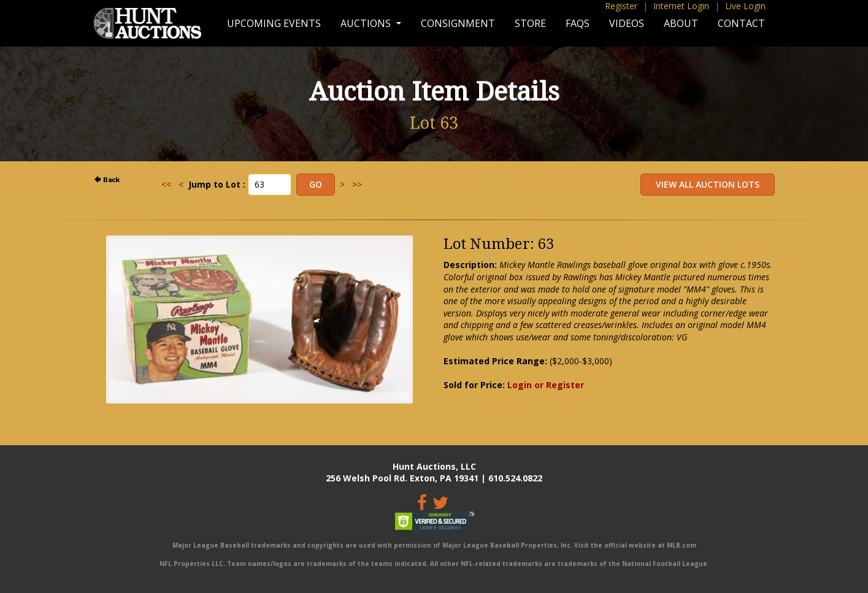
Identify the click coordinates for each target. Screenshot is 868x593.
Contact (741, 23)
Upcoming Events (274, 23)
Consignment (458, 23)
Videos (627, 23)
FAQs (578, 23)
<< (166, 184)
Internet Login (681, 6)
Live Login (745, 6)
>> (357, 184)
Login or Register (546, 385)
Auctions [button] (367, 23)
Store (530, 23)
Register (621, 6)
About (681, 23)
